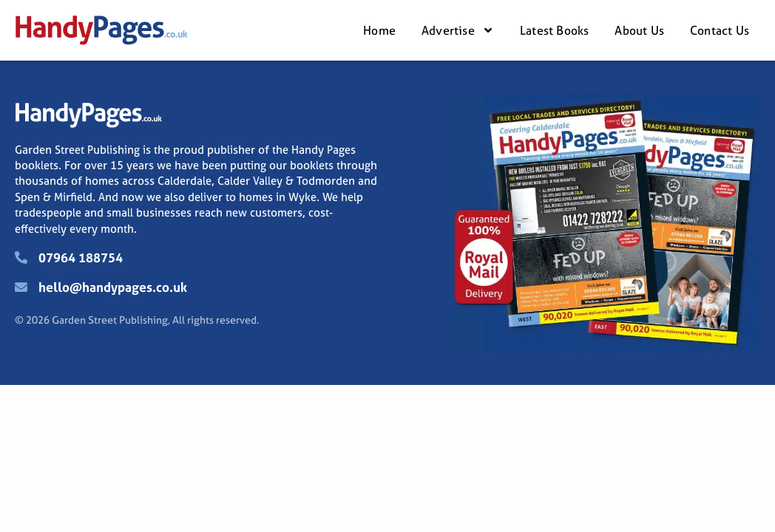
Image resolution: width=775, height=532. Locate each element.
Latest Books (554, 30)
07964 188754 (81, 258)
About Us (639, 30)
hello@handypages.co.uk (113, 287)
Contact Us (720, 30)
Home (379, 30)
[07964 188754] (21, 258)
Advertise (458, 30)
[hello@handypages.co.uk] (21, 287)
